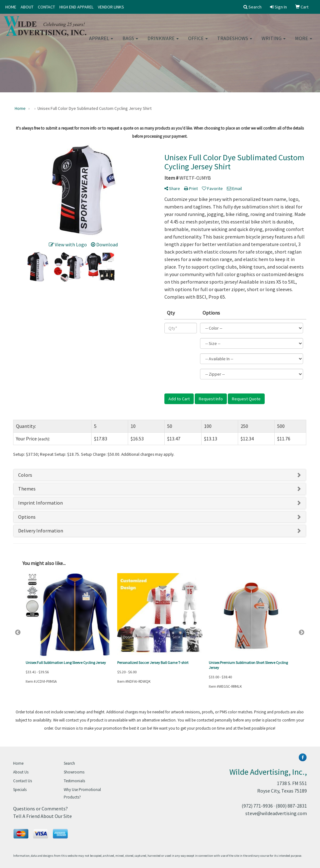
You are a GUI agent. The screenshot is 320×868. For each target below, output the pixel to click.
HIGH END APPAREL (76, 7)
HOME (11, 7)
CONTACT (46, 7)
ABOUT (27, 7)
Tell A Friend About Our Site (42, 816)
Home (18, 763)
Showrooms (74, 772)
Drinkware (163, 41)
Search (69, 763)
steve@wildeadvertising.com (276, 813)
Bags (130, 41)
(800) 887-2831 (291, 806)
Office (198, 41)
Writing (274, 41)
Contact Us (22, 781)
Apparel (101, 41)
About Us (21, 772)
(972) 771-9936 (257, 806)
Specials (20, 790)
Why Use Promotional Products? (82, 793)
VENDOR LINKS (111, 7)
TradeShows (235, 41)
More (304, 41)
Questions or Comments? (40, 809)
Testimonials (74, 781)
